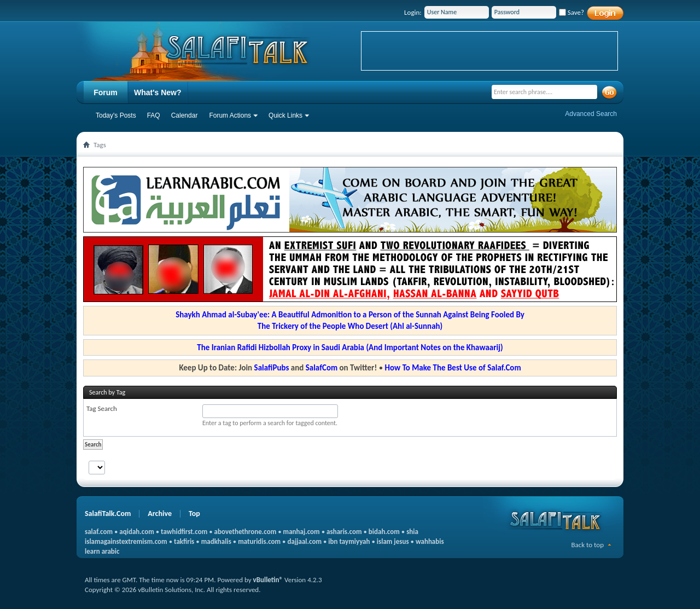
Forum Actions (230, 115)
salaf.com (99, 532)
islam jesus (393, 541)
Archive (160, 514)
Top (194, 514)
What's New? (158, 92)
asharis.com (344, 532)
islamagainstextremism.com (126, 541)
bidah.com (384, 532)
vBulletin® (268, 580)
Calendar (185, 115)
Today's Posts (116, 115)
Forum (106, 92)
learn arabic (102, 551)
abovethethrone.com (246, 532)
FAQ (154, 115)
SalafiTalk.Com (108, 514)
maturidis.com (259, 541)
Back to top (587, 545)
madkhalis (216, 541)
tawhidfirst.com (184, 532)
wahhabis (430, 541)
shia (412, 532)
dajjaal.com (305, 541)
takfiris (184, 541)
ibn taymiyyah (349, 541)
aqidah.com (136, 532)
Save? (571, 12)
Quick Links (285, 115)
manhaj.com (302, 532)
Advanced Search (591, 114)
